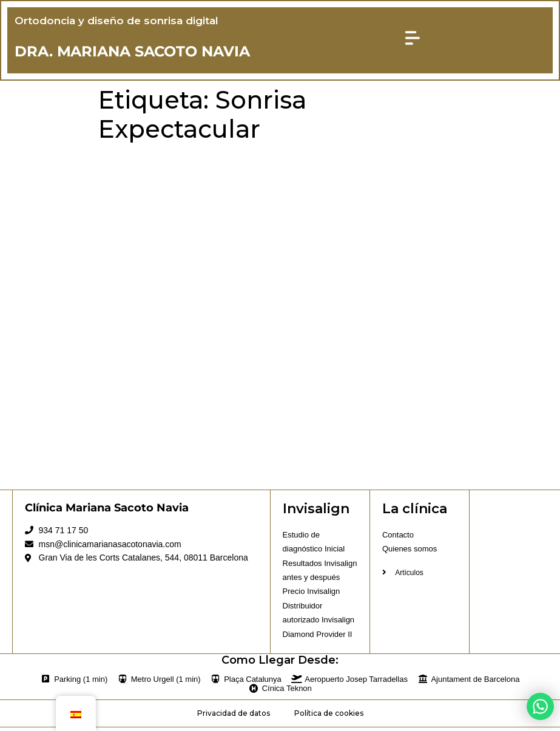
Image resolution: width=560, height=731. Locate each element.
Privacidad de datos (234, 716)
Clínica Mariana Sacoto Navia (107, 510)
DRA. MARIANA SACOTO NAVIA (133, 52)
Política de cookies (329, 716)
